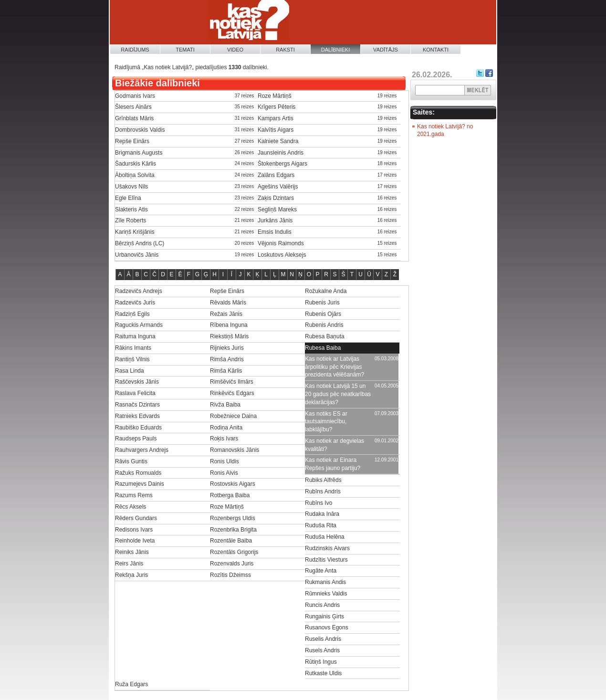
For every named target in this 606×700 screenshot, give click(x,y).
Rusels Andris (322, 650)
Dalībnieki (336, 50)
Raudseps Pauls (136, 439)
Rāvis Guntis (131, 461)
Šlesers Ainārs (133, 107)
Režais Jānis (226, 314)
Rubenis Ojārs (323, 314)
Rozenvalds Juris (232, 564)
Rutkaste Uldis (323, 673)
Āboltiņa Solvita (135, 175)
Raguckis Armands (139, 325)
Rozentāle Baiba (231, 541)
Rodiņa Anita (226, 428)
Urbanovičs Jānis (137, 255)
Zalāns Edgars (276, 175)
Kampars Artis (276, 118)
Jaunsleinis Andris (281, 153)
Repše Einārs (132, 141)
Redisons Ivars (134, 530)
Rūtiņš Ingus (321, 662)
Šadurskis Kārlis (136, 164)
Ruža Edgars (131, 684)
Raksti (285, 50)
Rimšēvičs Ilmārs (232, 382)
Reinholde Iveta (135, 541)
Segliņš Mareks (277, 209)
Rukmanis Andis (325, 582)
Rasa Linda (130, 371)
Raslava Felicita (135, 393)
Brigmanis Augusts (139, 153)
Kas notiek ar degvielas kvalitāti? (334, 445)
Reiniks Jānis (132, 552)
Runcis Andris (322, 605)
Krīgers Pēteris (277, 107)
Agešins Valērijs (278, 187)
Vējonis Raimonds (281, 243)
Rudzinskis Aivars (327, 548)
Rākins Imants (133, 348)
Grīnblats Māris (134, 118)
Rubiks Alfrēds (323, 480)
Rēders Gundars (136, 518)
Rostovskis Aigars (233, 484)
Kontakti (436, 50)
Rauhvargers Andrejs (142, 450)
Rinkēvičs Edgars (232, 393)
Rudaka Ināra (322, 514)
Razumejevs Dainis (140, 484)
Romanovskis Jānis (235, 450)
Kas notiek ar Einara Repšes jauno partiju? (333, 464)
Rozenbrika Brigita (233, 530)
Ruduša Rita (321, 525)
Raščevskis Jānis (137, 382)
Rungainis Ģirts (324, 616)
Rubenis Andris (324, 325)
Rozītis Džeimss (230, 575)
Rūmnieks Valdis (326, 594)
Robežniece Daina (233, 416)
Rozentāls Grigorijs (234, 552)
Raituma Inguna (135, 336)
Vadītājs (386, 50)
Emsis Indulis (275, 232)
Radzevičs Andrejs (139, 291)
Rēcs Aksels (131, 507)
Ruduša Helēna (325, 537)
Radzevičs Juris (135, 303)
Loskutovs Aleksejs (282, 255)
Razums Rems (134, 495)
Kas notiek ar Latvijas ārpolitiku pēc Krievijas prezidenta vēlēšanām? (334, 367)
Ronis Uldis (225, 461)
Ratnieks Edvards (137, 416)
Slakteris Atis (131, 209)
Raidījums (135, 50)
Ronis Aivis (224, 473)
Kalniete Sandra (278, 141)
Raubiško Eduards (138, 428)
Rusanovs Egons (327, 627)
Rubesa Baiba (323, 348)
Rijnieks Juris (227, 348)
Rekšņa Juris (131, 575)
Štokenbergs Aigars (282, 164)
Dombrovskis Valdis (140, 130)
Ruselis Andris (323, 639)
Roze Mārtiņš (275, 96)
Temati (185, 50)
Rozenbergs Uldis (233, 518)
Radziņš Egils (132, 314)
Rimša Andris (227, 359)
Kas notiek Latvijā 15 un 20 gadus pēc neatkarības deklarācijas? (338, 394)
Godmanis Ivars (135, 96)
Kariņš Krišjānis (135, 232)
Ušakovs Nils (131, 187)
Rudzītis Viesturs (326, 560)
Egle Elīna (128, 198)
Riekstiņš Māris (229, 336)
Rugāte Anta (321, 571)
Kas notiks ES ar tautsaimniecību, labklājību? (326, 422)
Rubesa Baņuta (325, 336)
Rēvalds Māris (228, 303)
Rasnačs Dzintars (137, 405)
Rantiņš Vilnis (132, 359)
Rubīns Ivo (319, 503)
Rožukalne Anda (326, 291)
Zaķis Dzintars (276, 198)
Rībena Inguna (229, 325)
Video (235, 50)
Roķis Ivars (224, 439)
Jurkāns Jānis (275, 220)
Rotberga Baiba (230, 495)
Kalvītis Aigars (276, 130)
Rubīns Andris (323, 491)
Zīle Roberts (131, 220)
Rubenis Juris (322, 303)
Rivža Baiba (225, 405)
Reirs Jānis (129, 564)
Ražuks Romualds (138, 473)
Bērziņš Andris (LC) (140, 243)
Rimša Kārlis (226, 371)
